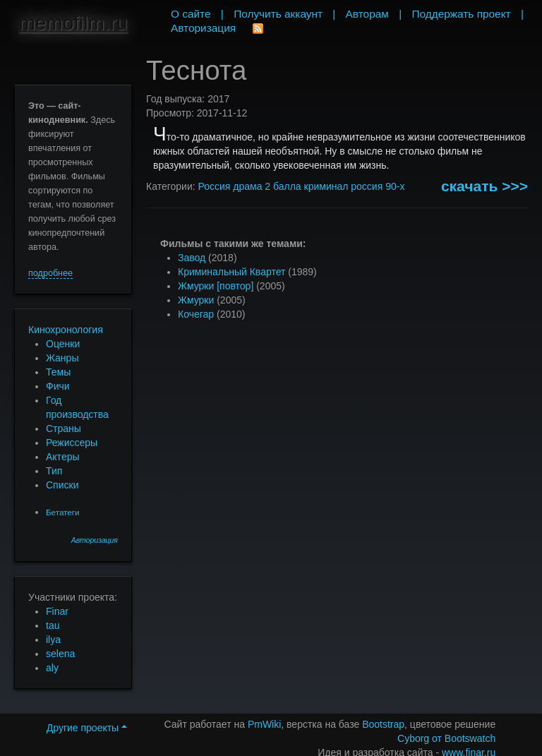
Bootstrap (383, 724)
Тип (54, 471)
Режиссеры (72, 443)
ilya (53, 640)
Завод (192, 258)
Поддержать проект (461, 14)
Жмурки (196, 300)
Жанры (62, 358)
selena (60, 654)
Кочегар (196, 314)
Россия (214, 186)
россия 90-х (378, 186)
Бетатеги (62, 512)
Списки (62, 485)
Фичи (58, 386)
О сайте (191, 14)
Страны (64, 428)
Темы (58, 372)
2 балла (283, 186)
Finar (57, 611)
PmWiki (264, 724)
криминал (326, 186)
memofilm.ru (73, 23)
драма (247, 186)
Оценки (63, 344)
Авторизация (95, 540)
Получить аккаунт (278, 14)
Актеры (63, 457)
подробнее (50, 273)
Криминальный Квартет (231, 272)
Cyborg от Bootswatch (446, 738)
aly (52, 668)
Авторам (367, 14)
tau (53, 625)
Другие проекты (87, 728)
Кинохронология (66, 330)
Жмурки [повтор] (216, 286)
